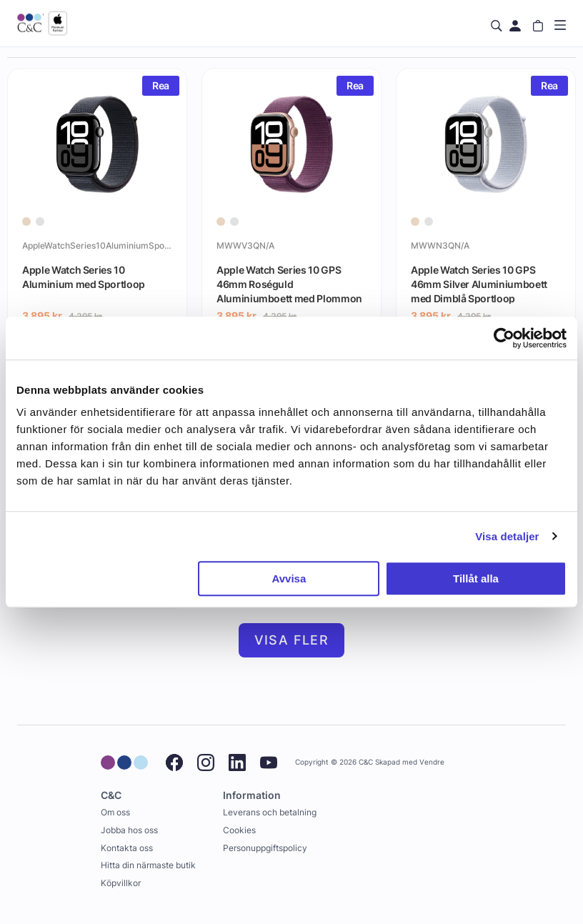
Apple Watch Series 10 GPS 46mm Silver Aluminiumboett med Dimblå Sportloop (479, 284)
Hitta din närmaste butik (148, 865)
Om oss (115, 812)
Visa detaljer (507, 536)
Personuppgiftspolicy (265, 848)
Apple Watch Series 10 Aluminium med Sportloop (84, 277)
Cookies (239, 830)
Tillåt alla (476, 578)
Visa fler (292, 640)
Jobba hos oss (129, 830)
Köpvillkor (121, 883)
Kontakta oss (127, 848)
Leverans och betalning (270, 812)
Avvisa (289, 578)
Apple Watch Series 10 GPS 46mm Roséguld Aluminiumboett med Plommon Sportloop (289, 284)
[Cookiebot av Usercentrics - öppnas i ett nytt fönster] (504, 338)
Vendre (432, 762)
